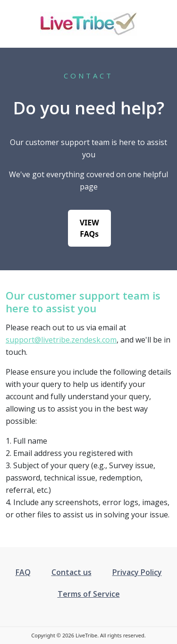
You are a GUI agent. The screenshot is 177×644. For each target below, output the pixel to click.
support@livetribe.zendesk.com (61, 340)
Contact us (72, 572)
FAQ (23, 572)
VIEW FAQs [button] (89, 228)
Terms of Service (89, 594)
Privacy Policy (137, 572)
